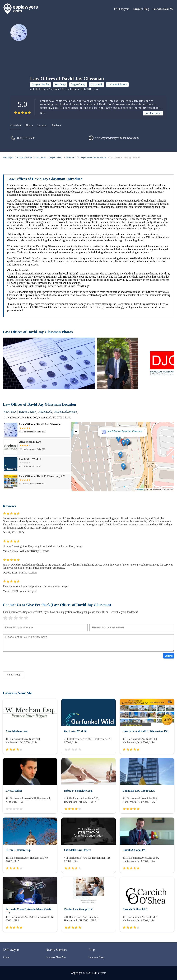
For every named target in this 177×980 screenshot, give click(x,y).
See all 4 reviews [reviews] (153, 113)
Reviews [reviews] (56, 125)
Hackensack (97, 84)
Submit (169, 656)
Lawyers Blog (141, 9)
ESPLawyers (122, 9)
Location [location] (42, 125)
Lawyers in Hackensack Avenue (93, 157)
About (6, 957)
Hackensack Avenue (117, 84)
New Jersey (60, 84)
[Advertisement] (79, 50)
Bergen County (78, 84)
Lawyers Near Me (163, 9)
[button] (124, 443)
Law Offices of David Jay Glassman (125, 157)
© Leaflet (139, 489)
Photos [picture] (29, 125)
